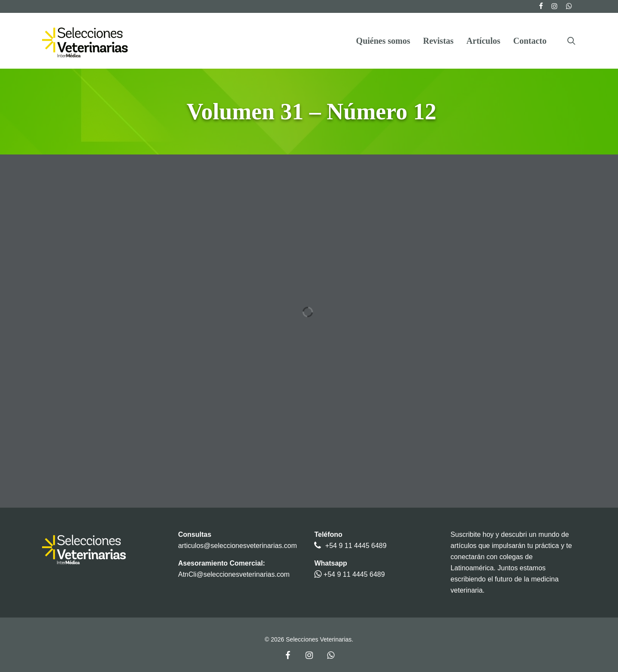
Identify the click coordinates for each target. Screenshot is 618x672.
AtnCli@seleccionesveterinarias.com (234, 574)
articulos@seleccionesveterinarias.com (238, 546)
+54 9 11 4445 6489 (356, 546)
